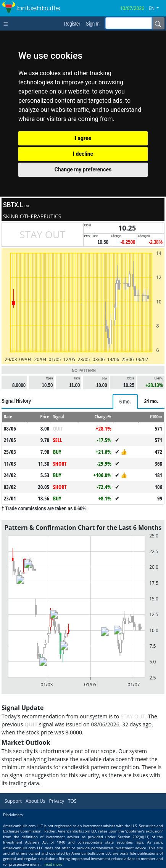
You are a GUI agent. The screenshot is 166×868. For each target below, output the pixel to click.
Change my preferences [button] (83, 169)
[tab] (125, 402)
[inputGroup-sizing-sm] (129, 23)
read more (53, 864)
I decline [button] (83, 154)
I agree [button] (83, 138)
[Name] (158, 23)
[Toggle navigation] (7, 23)
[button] (157, 8)
